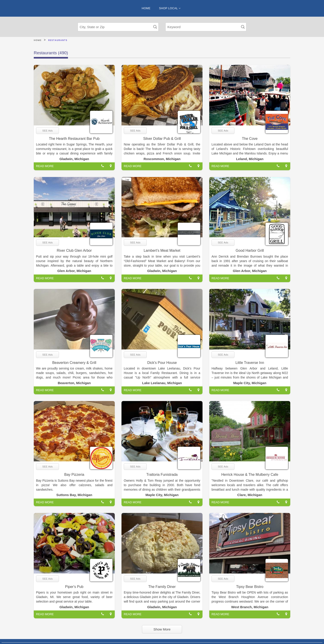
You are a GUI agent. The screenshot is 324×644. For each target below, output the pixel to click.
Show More (162, 629)
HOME (146, 8)
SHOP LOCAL (170, 8)
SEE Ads (47, 131)
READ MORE (45, 166)
